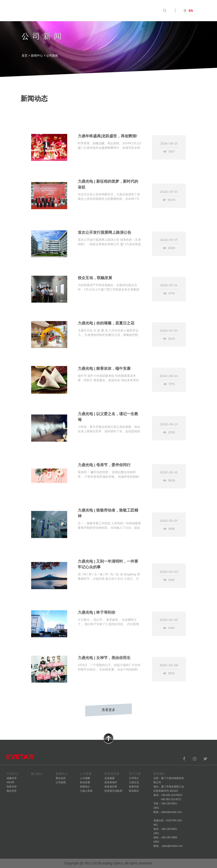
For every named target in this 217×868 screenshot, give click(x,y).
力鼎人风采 (86, 791)
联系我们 (134, 791)
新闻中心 (37, 56)
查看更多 (108, 710)
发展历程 (134, 787)
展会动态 (61, 778)
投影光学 (12, 787)
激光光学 (12, 791)
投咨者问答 (111, 787)
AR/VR (10, 782)
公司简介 (134, 778)
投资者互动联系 (113, 791)
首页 (33, 10)
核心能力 (66, 10)
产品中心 (48, 10)
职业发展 (85, 782)
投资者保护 (111, 782)
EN (191, 11)
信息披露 (110, 778)
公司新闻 (61, 782)
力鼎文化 (134, 782)
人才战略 (85, 778)
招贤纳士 (85, 787)
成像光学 (12, 778)
